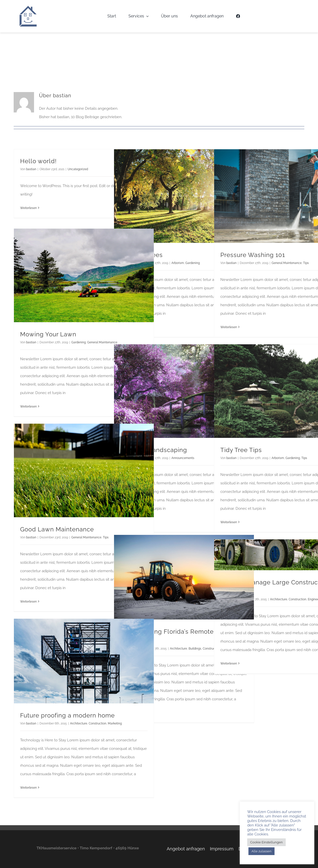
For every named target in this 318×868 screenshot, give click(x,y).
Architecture (179, 649)
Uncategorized (78, 169)
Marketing (115, 723)
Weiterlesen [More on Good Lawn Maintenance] (28, 602)
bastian (31, 169)
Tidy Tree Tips (241, 450)
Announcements (183, 458)
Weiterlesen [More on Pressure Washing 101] (229, 327)
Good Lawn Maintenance (57, 529)
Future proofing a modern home (67, 715)
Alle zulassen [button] (261, 851)
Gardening (193, 263)
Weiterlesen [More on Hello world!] (28, 208)
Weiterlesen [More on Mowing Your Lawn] (28, 407)
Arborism (178, 263)
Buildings (195, 649)
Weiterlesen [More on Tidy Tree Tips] (229, 522)
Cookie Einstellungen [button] (266, 842)
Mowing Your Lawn (48, 334)
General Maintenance (287, 263)
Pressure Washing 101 (253, 255)
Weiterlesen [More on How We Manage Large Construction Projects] (229, 664)
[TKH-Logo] (28, 7)
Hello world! (38, 161)
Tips (306, 263)
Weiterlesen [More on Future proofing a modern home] (28, 788)
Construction (298, 599)
